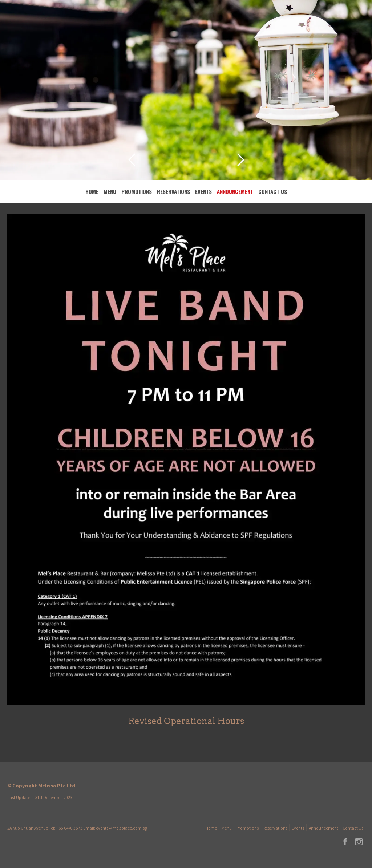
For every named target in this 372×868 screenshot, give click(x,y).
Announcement (235, 191)
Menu (110, 191)
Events (203, 191)
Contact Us (273, 191)
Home (92, 191)
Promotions (137, 191)
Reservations (173, 191)
